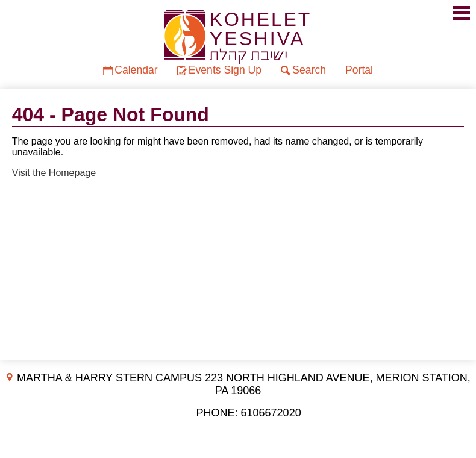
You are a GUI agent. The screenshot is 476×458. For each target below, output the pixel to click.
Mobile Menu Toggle (462, 13)
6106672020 (271, 413)
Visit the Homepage (54, 173)
